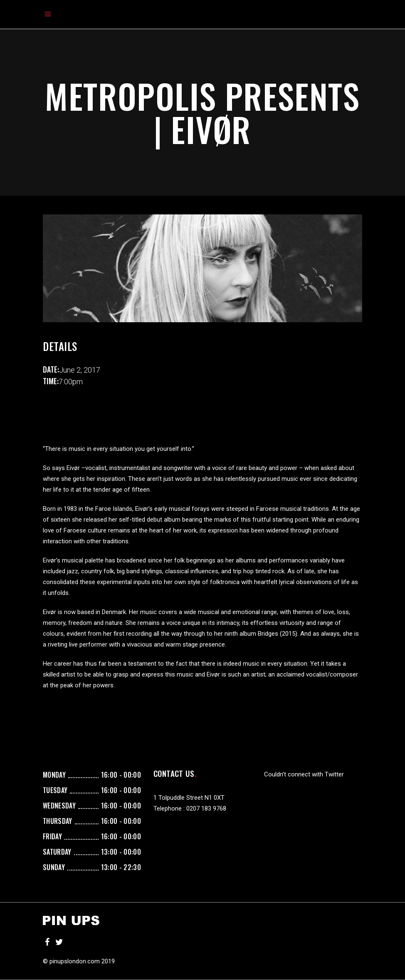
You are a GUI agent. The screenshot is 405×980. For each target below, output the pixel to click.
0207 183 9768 (206, 808)
